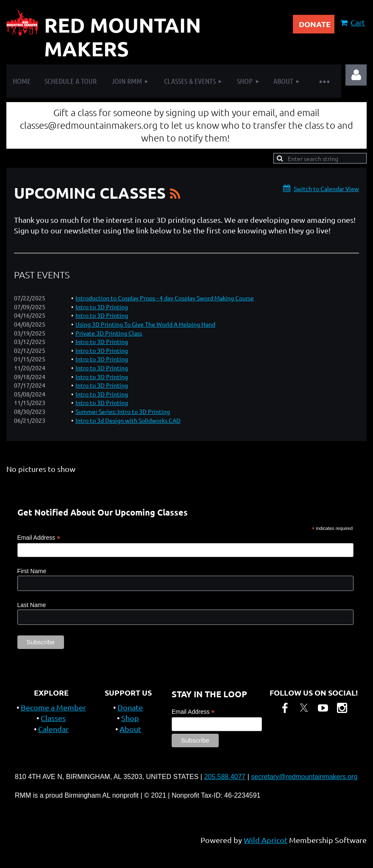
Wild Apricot (266, 840)
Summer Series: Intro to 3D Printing (123, 411)
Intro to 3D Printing (102, 307)
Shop (130, 718)
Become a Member (53, 707)
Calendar (53, 729)
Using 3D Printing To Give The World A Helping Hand (145, 324)
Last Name (32, 605)
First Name (32, 571)
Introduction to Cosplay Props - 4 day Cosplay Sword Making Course (165, 298)
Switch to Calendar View (326, 189)
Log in (356, 75)
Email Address (39, 538)
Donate (130, 707)
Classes (53, 718)
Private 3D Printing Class (109, 333)
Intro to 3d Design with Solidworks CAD (128, 420)
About (130, 729)
